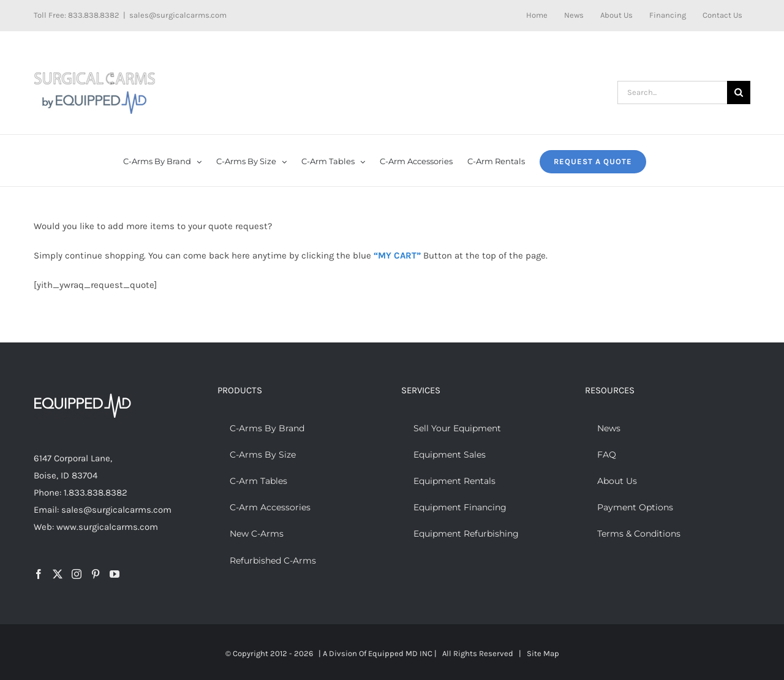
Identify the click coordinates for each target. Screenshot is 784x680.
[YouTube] (115, 574)
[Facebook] (39, 574)
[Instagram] (77, 574)
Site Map (543, 653)
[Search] (739, 93)
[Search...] (672, 93)
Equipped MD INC (400, 653)
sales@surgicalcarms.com (178, 15)
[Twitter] (58, 574)
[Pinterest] (96, 574)
